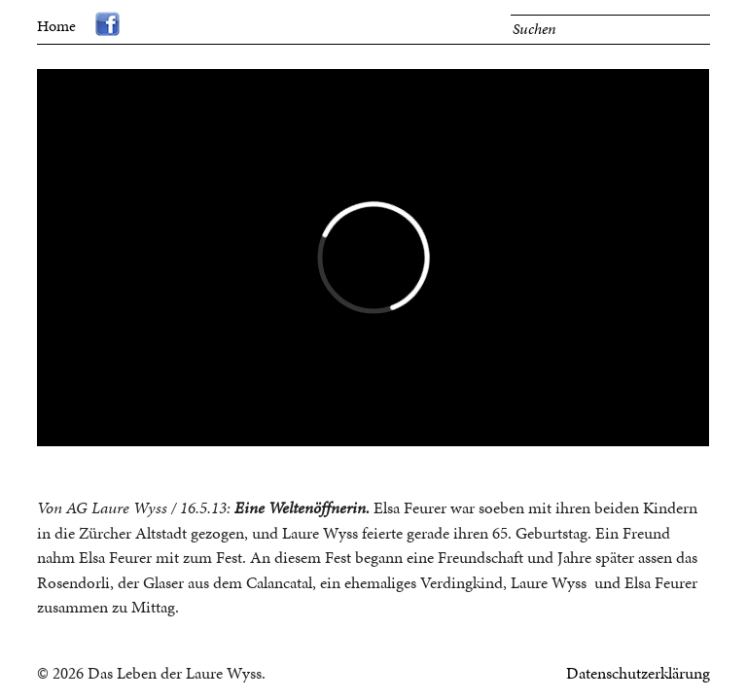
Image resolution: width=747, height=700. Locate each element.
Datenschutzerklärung (638, 673)
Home (56, 26)
